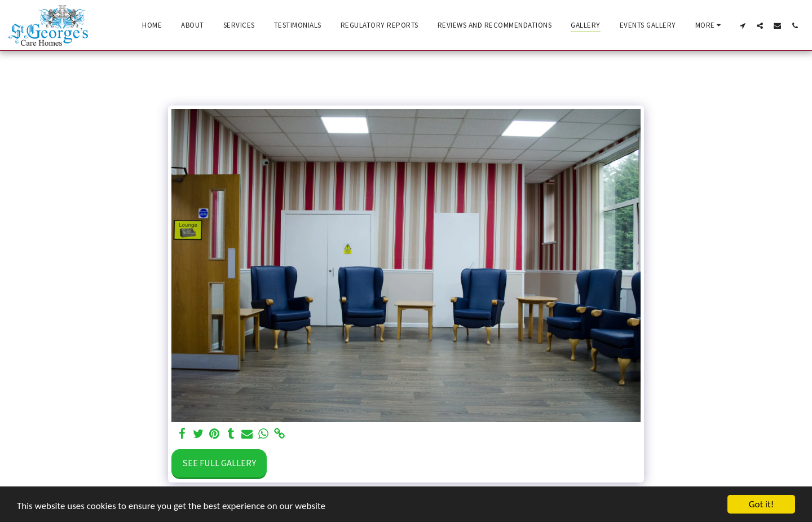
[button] (742, 25)
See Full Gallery (219, 463)
